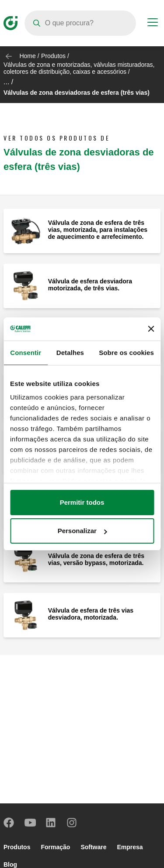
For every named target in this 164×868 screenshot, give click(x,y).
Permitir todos (82, 502)
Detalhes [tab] (70, 353)
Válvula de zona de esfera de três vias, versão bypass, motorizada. (96, 559)
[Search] (80, 23)
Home (27, 56)
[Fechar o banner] (151, 329)
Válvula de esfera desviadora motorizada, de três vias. (90, 285)
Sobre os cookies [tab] (126, 353)
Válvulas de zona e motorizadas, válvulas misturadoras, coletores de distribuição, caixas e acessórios (79, 68)
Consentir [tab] (26, 353)
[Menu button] (153, 24)
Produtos (53, 56)
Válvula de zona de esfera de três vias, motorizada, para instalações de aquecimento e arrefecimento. (98, 230)
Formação (55, 847)
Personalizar (82, 531)
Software (93, 847)
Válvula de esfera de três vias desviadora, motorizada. (91, 614)
